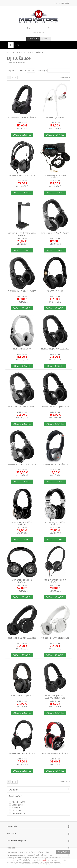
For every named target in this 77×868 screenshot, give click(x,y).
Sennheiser (18, 813)
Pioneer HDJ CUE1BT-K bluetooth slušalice (55, 697)
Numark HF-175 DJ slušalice (55, 754)
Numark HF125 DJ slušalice (55, 464)
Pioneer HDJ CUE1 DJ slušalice (22, 118)
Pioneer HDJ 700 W (22, 349)
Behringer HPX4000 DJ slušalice (22, 523)
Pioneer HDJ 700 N (55, 291)
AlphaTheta (18, 802)
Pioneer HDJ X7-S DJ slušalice (22, 407)
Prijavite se (38, 33)
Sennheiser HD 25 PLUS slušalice (55, 177)
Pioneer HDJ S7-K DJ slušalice (22, 638)
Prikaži (23, 70)
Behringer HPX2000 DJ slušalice (55, 523)
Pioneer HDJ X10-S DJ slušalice (22, 464)
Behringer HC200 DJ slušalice (22, 696)
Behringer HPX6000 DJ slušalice (22, 581)
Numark (17, 810)
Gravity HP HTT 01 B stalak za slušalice (22, 234)
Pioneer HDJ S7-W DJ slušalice (55, 638)
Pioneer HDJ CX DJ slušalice (22, 754)
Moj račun (11, 833)
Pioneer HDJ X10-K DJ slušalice (55, 407)
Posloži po (42, 70)
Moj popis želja (62, 3)
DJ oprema (16, 52)
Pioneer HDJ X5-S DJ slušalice (55, 233)
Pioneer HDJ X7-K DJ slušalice (55, 349)
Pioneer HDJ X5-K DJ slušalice (22, 291)
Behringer (18, 805)
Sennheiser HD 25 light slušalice (55, 581)
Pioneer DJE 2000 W (55, 118)
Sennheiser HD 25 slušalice (22, 175)
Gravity (16, 808)
